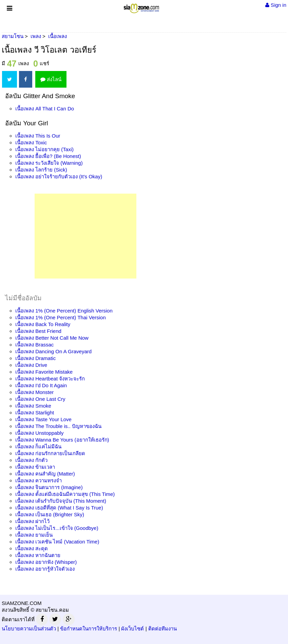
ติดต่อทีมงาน (162, 629)
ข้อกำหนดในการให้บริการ (89, 629)
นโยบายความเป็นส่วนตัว (29, 629)
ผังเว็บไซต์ (132, 629)
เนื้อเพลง (45, 109)
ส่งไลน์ (51, 79)
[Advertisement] (85, 236)
